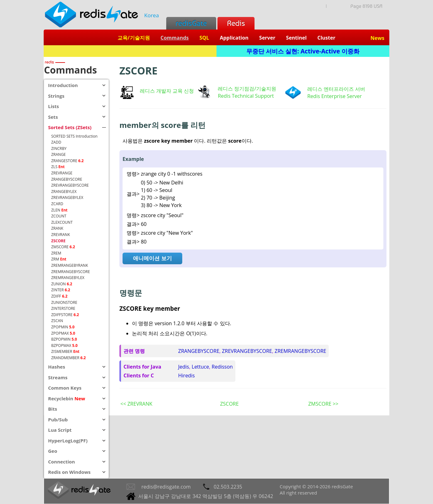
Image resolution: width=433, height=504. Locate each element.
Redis (236, 23)
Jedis (184, 367)
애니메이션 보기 (152, 258)
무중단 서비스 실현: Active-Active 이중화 (303, 51)
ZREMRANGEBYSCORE (300, 351)
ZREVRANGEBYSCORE (247, 351)
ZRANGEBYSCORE (199, 351)
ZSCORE (229, 404)
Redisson (222, 367)
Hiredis (186, 375)
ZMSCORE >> (323, 404)
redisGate (191, 23)
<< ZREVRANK (136, 404)
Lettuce (200, 367)
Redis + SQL (130, 51)
